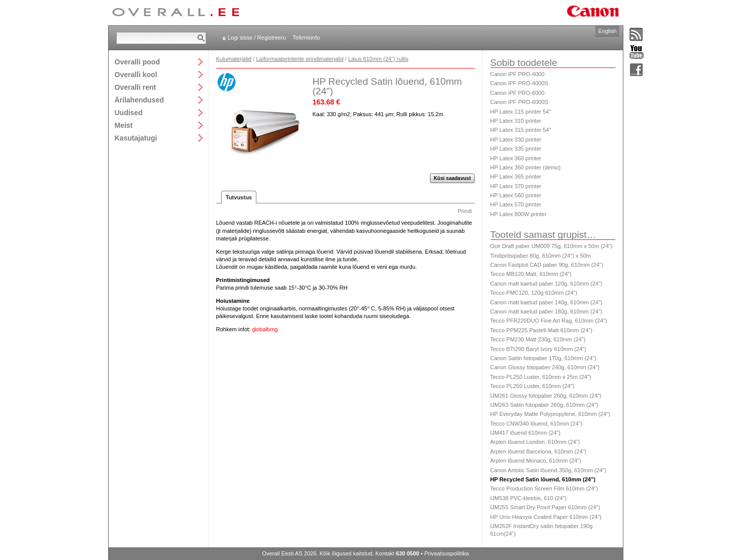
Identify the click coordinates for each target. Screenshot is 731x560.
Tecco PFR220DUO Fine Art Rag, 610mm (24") (549, 321)
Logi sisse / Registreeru (257, 38)
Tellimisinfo (306, 38)
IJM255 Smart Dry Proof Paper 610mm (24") (545, 507)
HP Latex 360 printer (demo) (526, 167)
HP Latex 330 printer (516, 139)
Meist (124, 125)
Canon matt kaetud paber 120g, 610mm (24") (546, 284)
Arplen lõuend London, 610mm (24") (535, 442)
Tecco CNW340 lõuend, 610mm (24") (537, 424)
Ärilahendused (139, 100)
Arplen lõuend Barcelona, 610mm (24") (539, 451)
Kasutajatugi (136, 138)
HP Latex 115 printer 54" (521, 112)
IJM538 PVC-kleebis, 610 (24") (529, 498)
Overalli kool (136, 74)
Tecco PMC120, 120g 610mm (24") (534, 293)
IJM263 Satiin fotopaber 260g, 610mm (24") (544, 405)
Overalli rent (136, 87)
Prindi (464, 211)
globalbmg (265, 329)
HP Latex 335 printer (516, 149)
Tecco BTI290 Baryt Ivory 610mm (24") (538, 349)
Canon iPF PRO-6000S (519, 102)
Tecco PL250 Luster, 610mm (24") (533, 386)
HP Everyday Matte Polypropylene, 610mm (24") (551, 414)
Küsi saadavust (452, 178)
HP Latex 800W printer (519, 214)
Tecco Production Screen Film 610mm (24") (544, 488)
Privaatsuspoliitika (447, 553)
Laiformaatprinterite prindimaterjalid (300, 59)
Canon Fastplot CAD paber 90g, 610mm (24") (547, 265)
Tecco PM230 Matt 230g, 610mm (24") (538, 339)
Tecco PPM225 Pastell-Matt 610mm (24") (541, 330)
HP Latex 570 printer (516, 204)
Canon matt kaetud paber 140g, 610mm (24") (546, 302)
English (607, 31)
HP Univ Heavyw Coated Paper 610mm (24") (546, 517)
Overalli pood (137, 62)
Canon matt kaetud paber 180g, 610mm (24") (546, 311)
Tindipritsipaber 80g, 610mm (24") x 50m (541, 256)
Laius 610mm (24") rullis (378, 59)
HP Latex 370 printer (516, 186)
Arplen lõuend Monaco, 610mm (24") (536, 461)
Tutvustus (239, 197)
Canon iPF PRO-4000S (519, 83)
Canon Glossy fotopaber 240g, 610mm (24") (545, 367)
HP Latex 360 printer (516, 158)
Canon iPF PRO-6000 (518, 93)
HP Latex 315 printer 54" (521, 130)
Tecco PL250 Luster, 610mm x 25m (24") (541, 377)
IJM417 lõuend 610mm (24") (525, 433)
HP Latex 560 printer (516, 195)
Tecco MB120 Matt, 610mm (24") (531, 274)
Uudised (129, 112)
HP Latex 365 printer (516, 177)
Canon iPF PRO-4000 (518, 74)
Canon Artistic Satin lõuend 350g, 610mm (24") (549, 470)
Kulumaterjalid (234, 59)
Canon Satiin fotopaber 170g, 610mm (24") (543, 358)
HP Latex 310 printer (516, 121)
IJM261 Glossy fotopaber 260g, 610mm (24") (546, 396)
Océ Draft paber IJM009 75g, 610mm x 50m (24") (552, 246)
